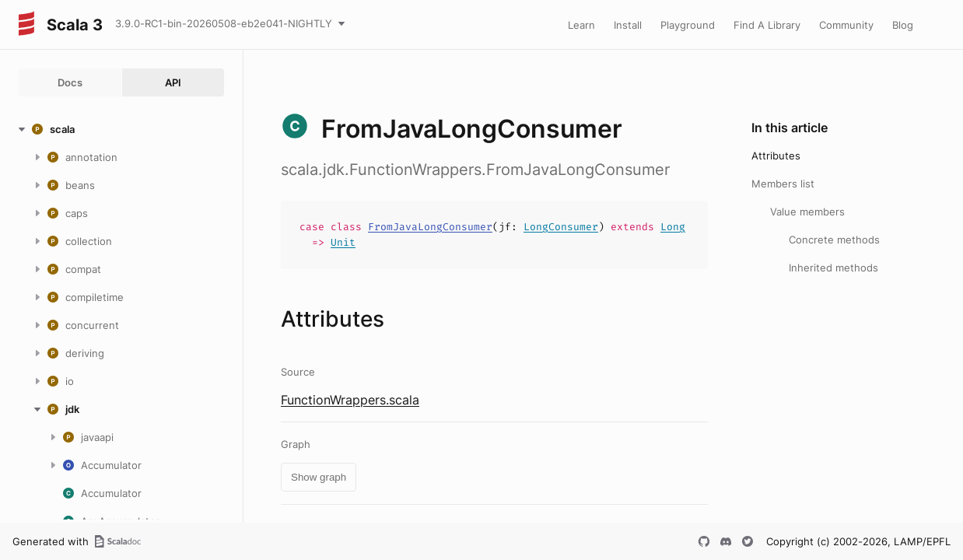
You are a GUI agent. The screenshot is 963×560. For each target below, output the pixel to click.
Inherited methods (833, 268)
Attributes (776, 156)
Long (673, 227)
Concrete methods (834, 240)
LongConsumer (561, 227)
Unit (343, 242)
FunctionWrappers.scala (350, 400)
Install (628, 25)
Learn (581, 25)
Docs (70, 82)
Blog (903, 25)
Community (846, 25)
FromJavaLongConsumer (430, 227)
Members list (783, 184)
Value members (807, 212)
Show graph (319, 477)
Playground (688, 25)
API (173, 82)
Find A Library (767, 25)
